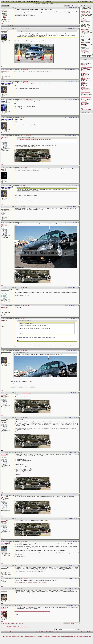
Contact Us (84, 632)
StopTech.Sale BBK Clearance (86, 70)
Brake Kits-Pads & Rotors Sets (85, 79)
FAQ (57, 3)
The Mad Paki (24, 627)
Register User (37, 3)
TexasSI (83, 20)
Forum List (45, 3)
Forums (7, 2)
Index (14, 623)
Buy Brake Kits (84, 73)
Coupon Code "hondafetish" (84, 101)
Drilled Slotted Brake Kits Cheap (32, 636)
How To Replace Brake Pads (84, 636)
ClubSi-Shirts (84, 65)
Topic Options (5, 6)
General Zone (14, 2)
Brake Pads (5, 636)
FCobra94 (4, 608)
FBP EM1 (4, 138)
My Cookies (4, 632)
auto (43, 329)
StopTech (83, 82)
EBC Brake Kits (85, 76)
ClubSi (3, 2)
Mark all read (10, 632)
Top (2, 23)
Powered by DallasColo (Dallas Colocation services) (47, 632)
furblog (3, 321)
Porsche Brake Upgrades (84, 105)
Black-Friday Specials (86, 67)
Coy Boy (83, 44)
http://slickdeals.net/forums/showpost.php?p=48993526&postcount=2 (32, 611)
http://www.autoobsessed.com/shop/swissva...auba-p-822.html (30, 583)
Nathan (83, 31)
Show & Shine (22, 2)
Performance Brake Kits (56, 636)
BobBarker (84, 11)
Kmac (3, 169)
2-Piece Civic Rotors (86, 110)
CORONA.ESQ (26, 306)
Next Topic (19, 623)
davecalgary (4, 72)
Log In (91, 2)
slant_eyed (4, 568)
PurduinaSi (4, 31)
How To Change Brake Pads (16, 636)
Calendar (52, 3)
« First (72, 6)
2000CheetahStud (27, 99)
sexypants (4, 591)
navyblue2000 (5, 209)
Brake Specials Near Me (69, 636)
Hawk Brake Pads (85, 90)
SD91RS (3, 10)
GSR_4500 (4, 308)
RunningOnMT (26, 8)
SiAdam (24, 118)
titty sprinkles (25, 566)
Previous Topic (6, 623)
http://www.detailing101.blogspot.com (27, 83)
